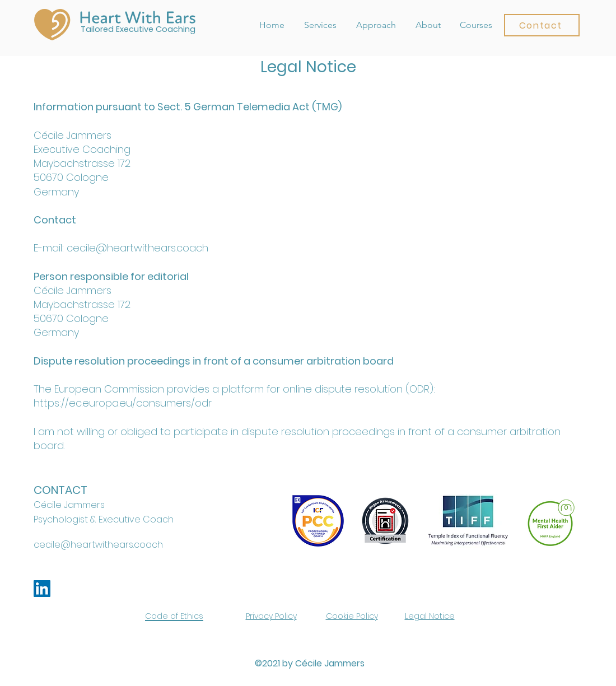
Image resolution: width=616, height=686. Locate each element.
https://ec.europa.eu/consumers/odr (123, 403)
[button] (542, 25)
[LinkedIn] (42, 589)
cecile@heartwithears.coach (98, 545)
